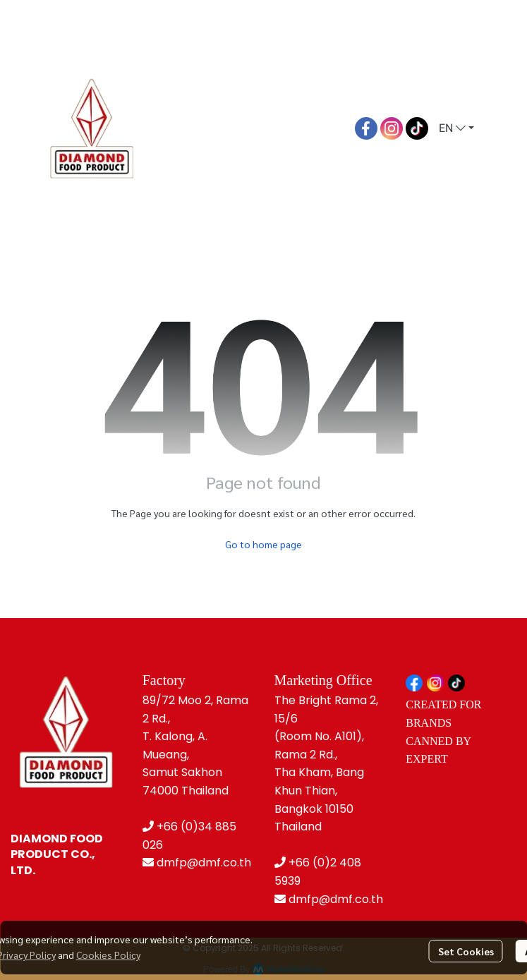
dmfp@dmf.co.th (204, 863)
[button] (456, 128)
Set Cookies (466, 951)
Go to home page (263, 544)
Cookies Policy (108, 955)
